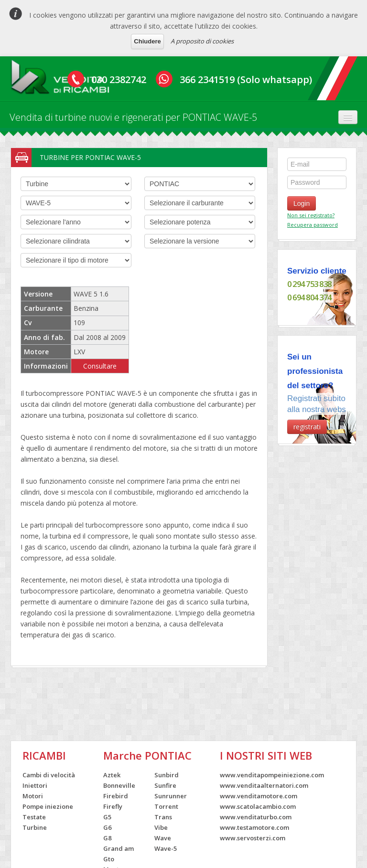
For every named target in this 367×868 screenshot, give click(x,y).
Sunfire (165, 785)
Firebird (116, 796)
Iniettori (35, 785)
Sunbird (167, 775)
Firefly (113, 806)
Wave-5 (166, 848)
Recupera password (313, 225)
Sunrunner (171, 796)
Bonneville (119, 785)
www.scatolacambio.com (258, 806)
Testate (34, 817)
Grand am (119, 848)
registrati (307, 427)
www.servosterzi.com (253, 838)
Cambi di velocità (49, 775)
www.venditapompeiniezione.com (272, 775)
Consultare (100, 366)
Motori (33, 796)
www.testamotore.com (254, 827)
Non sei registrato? (311, 215)
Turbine (35, 827)
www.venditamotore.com (259, 796)
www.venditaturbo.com (256, 817)
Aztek (112, 775)
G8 (107, 838)
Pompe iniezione (48, 806)
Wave (163, 838)
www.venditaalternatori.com (264, 785)
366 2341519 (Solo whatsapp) (246, 79)
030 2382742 (119, 79)
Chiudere (147, 41)
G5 (107, 817)
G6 (107, 827)
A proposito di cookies (202, 41)
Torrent (166, 806)
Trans (163, 817)
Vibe (161, 827)
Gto (109, 859)
